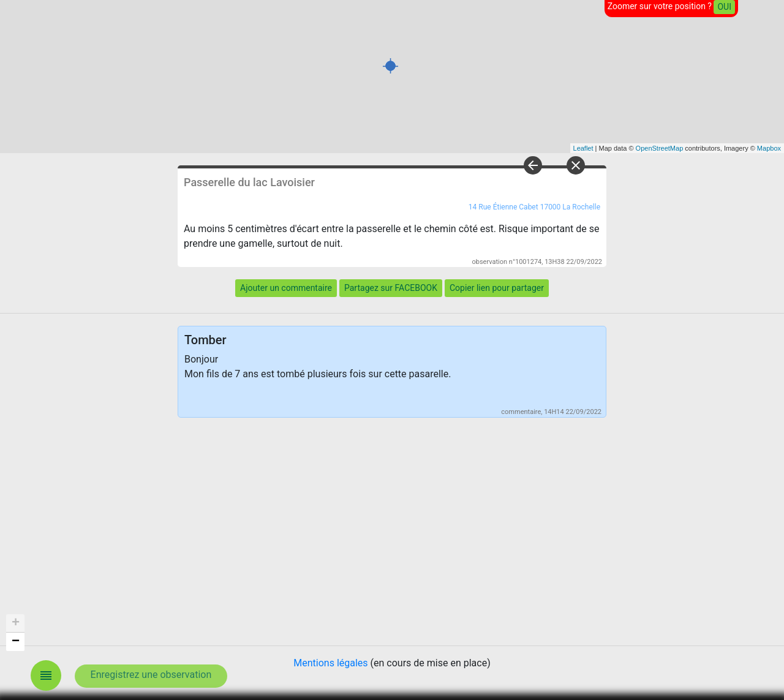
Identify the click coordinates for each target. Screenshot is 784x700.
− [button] (16, 642)
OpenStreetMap (660, 148)
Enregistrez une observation (151, 675)
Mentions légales (330, 663)
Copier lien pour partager (497, 288)
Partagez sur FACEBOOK (391, 288)
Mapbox (769, 148)
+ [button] (16, 623)
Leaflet (583, 148)
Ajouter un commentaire (286, 288)
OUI (724, 7)
